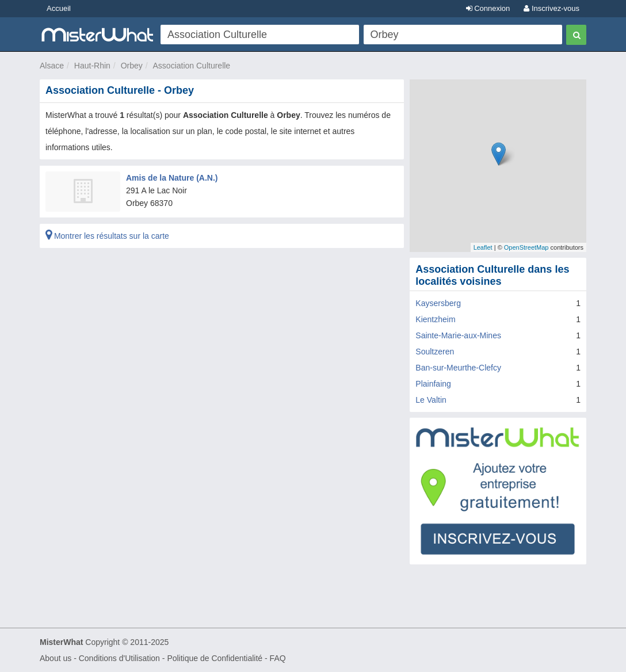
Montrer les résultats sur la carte (107, 236)
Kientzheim (435, 319)
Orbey (132, 66)
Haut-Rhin (92, 66)
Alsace (52, 66)
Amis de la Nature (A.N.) (172, 178)
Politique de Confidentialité (215, 658)
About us (56, 658)
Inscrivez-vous (551, 8)
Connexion (488, 8)
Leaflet (483, 247)
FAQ (278, 658)
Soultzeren (435, 352)
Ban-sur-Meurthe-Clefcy (458, 368)
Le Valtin (431, 400)
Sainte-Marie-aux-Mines (458, 335)
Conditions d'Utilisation (119, 658)
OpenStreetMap (526, 247)
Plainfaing (433, 384)
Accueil (59, 8)
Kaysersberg (438, 303)
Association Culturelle (192, 66)
